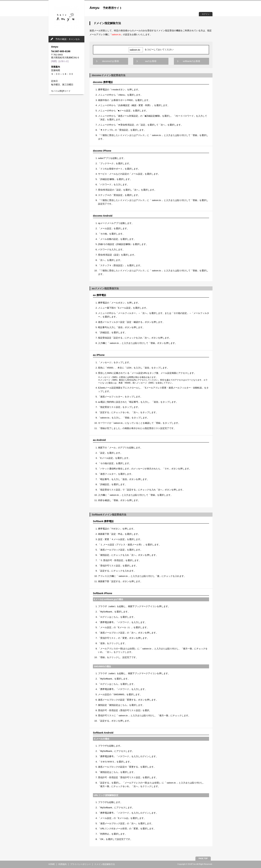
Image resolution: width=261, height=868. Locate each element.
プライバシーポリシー (80, 864)
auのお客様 (151, 61)
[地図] (54, 61)
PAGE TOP (203, 859)
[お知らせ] (63, 61)
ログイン (206, 14)
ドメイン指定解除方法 (105, 864)
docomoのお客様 (111, 61)
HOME (52, 864)
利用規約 (63, 864)
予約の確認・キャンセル (68, 39)
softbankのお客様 (191, 61)
